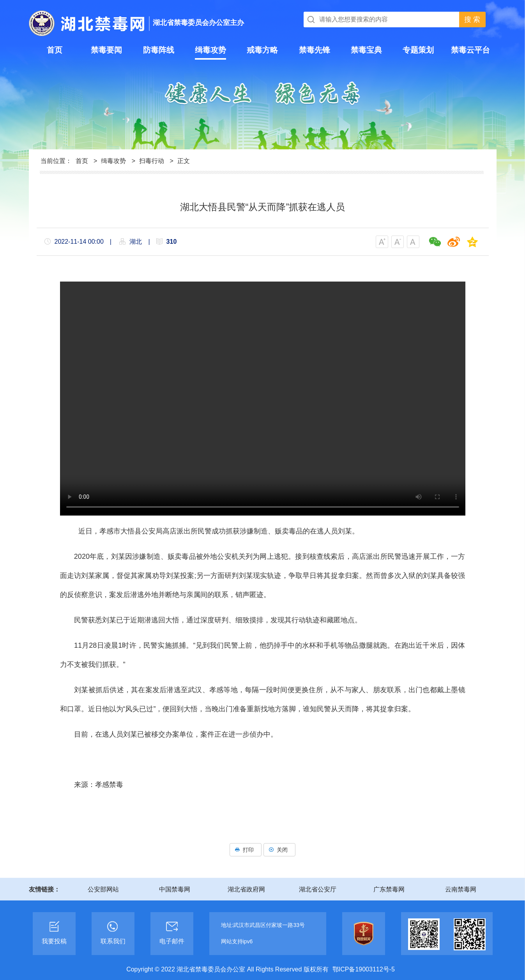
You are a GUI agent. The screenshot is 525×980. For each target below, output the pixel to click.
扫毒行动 (152, 161)
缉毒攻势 (113, 161)
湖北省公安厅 (318, 889)
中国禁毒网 (175, 889)
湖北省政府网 (246, 889)
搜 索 (472, 19)
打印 (246, 850)
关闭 (279, 850)
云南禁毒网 (461, 889)
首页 (82, 161)
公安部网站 (103, 889)
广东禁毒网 (389, 889)
